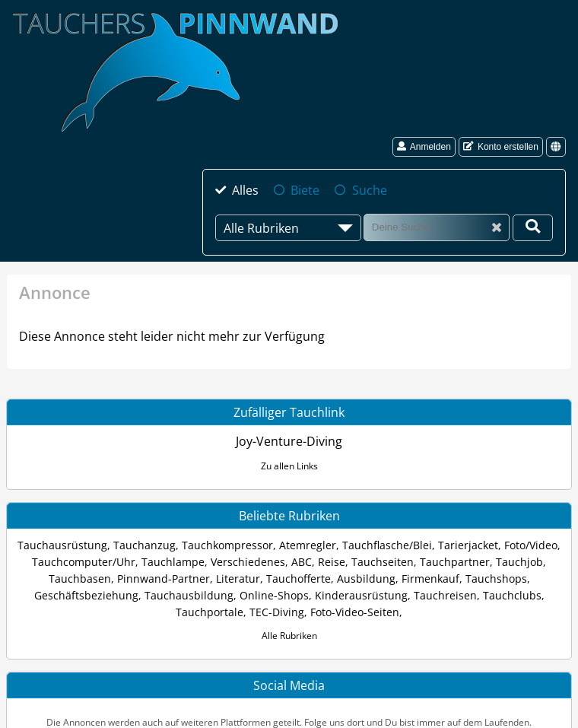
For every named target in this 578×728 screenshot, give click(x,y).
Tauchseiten (383, 562)
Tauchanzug (144, 545)
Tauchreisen (445, 595)
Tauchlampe (173, 562)
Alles (245, 190)
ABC (302, 562)
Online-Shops (274, 595)
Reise (332, 562)
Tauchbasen (80, 579)
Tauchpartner (455, 562)
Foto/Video (531, 545)
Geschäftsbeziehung (86, 595)
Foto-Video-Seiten (355, 612)
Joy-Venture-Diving (289, 441)
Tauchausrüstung (62, 545)
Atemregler (308, 545)
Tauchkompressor (227, 545)
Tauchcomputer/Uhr (84, 562)
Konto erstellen (501, 147)
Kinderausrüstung (361, 595)
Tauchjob (519, 562)
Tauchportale (210, 612)
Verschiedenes (248, 562)
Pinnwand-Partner (164, 579)
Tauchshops (496, 579)
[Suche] (437, 227)
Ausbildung (366, 579)
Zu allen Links (289, 466)
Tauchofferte (299, 579)
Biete (305, 190)
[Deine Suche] (533, 228)
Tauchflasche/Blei (387, 545)
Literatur (238, 579)
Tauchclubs (512, 595)
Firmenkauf (430, 579)
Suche (370, 190)
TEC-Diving (277, 612)
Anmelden (424, 147)
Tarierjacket (468, 545)
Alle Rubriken (289, 636)
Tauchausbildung (189, 595)
